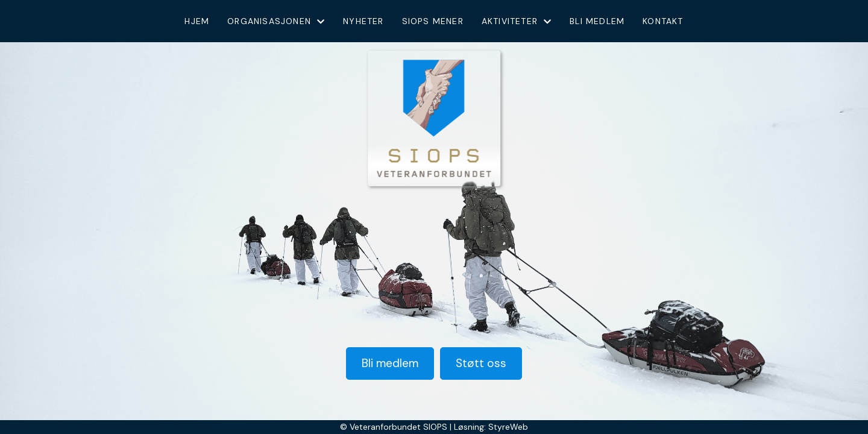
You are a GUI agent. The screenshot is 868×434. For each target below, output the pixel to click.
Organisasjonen (276, 21)
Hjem (197, 21)
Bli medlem (597, 21)
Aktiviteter (517, 21)
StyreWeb (508, 427)
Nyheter (363, 21)
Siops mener (433, 21)
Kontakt (663, 21)
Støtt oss (481, 363)
